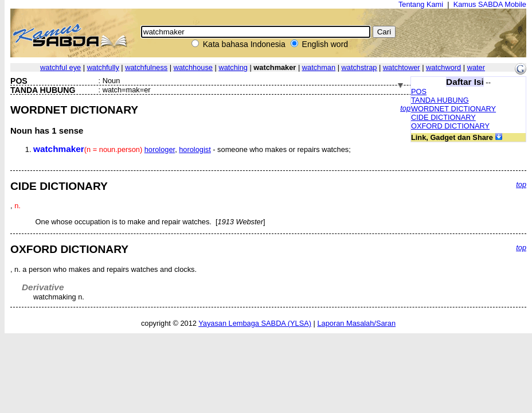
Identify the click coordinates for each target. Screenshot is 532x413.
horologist (195, 149)
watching (233, 67)
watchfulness (146, 67)
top (405, 108)
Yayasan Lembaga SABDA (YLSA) (255, 323)
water (476, 67)
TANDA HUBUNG (440, 100)
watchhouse (193, 67)
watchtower (402, 67)
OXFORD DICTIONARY (450, 126)
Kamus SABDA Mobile (490, 4)
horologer (160, 149)
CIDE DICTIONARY (443, 117)
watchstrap (359, 67)
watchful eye (60, 67)
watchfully (103, 67)
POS (419, 91)
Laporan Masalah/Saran (356, 323)
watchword (443, 67)
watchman (319, 67)
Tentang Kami (421, 4)
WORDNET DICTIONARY (453, 109)
